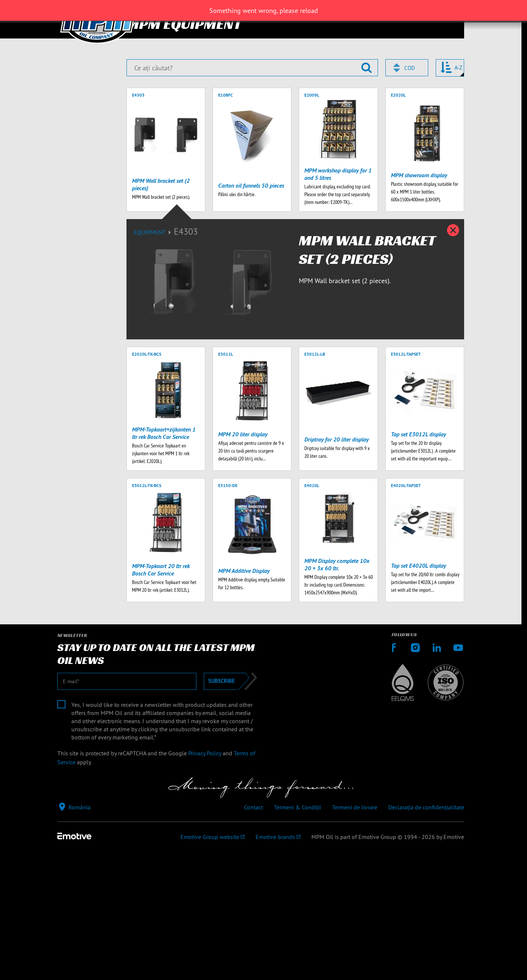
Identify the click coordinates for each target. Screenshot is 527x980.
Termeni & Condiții (298, 961)
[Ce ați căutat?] (252, 222)
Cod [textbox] (410, 222)
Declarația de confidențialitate (426, 961)
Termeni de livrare (355, 961)
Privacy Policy (205, 907)
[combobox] (407, 222)
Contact (254, 961)
